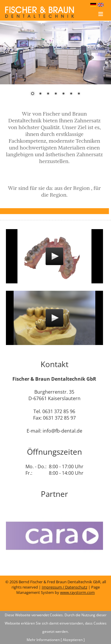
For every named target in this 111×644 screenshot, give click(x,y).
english (101, 5)
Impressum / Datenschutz (65, 587)
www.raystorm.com (77, 592)
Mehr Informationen (43, 640)
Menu (101, 18)
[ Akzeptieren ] (73, 640)
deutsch (94, 5)
